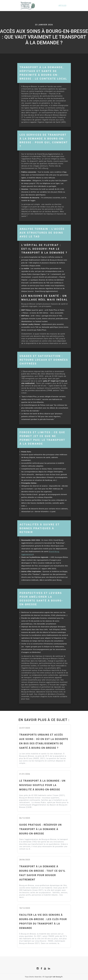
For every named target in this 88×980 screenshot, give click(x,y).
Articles (63, 5)
